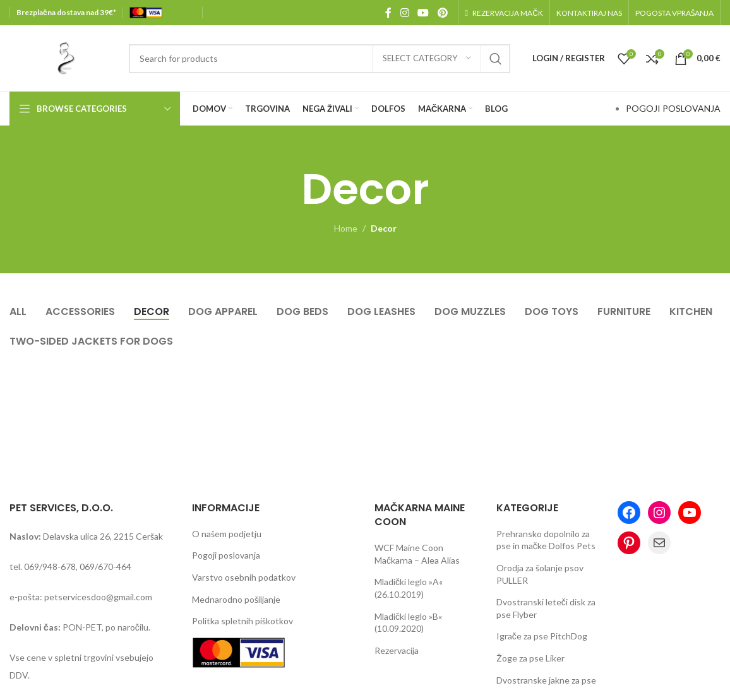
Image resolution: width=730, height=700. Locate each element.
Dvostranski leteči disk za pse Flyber (546, 608)
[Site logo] (63, 57)
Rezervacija (397, 650)
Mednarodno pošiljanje (236, 599)
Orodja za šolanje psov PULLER (540, 574)
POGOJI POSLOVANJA (673, 108)
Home (346, 228)
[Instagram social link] (404, 13)
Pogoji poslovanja (226, 555)
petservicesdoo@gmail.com (98, 597)
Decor (384, 228)
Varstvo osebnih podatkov (244, 577)
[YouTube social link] (423, 13)
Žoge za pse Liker (530, 658)
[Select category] (427, 59)
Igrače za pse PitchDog (542, 636)
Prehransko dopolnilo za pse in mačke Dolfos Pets (546, 540)
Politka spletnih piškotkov (242, 621)
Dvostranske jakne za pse (546, 680)
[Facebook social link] (388, 13)
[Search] (320, 59)
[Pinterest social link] (442, 13)
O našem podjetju (227, 534)
